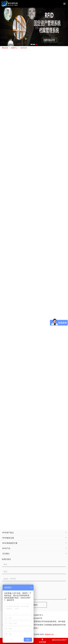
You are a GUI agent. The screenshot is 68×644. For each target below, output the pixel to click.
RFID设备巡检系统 (49, 621)
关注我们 (6, 554)
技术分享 (24, 48)
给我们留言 (6, 559)
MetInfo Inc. (49, 634)
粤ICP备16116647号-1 (34, 615)
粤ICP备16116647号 (34, 618)
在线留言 (34, 605)
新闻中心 (14, 48)
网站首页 (5, 48)
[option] (34, 27)
